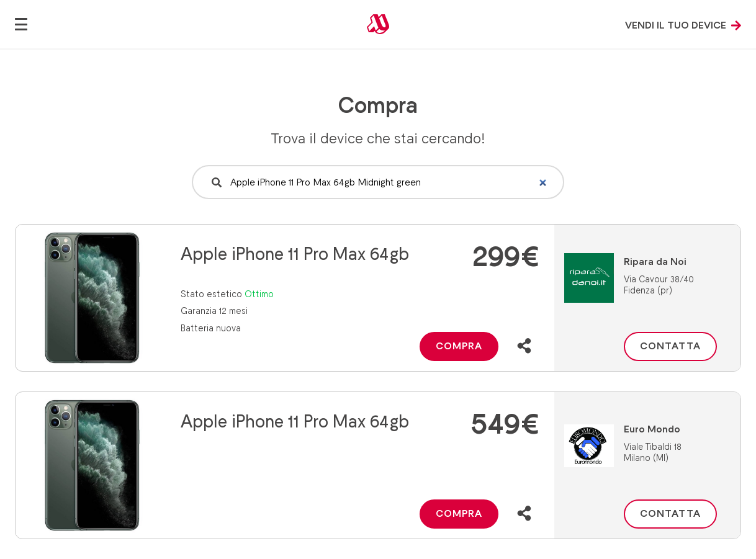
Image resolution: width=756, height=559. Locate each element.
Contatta (670, 346)
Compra (459, 346)
